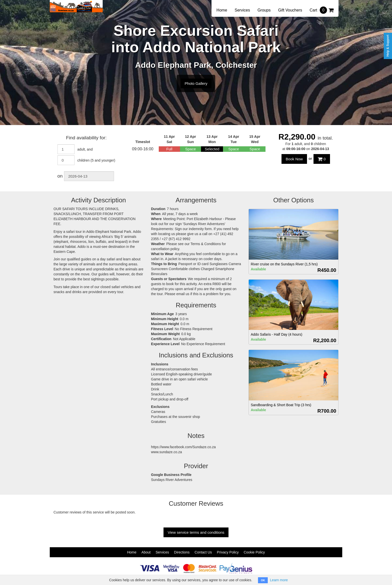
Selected (212, 149)
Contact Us (203, 552)
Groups (264, 10)
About (146, 552)
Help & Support (388, 46)
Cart (321, 10)
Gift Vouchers (290, 10)
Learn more (279, 580)
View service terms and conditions (196, 532)
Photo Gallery (196, 83)
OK (263, 580)
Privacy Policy (228, 552)
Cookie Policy (254, 552)
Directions (182, 552)
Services (242, 10)
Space (191, 149)
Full (169, 149)
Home (222, 10)
